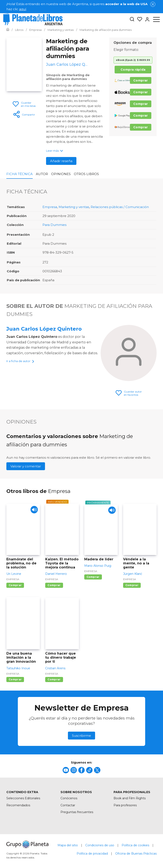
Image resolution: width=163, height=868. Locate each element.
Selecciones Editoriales (23, 798)
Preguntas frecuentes (77, 812)
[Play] (33, 511)
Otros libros (86, 174)
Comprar (141, 80)
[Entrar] (146, 19)
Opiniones (61, 174)
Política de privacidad (92, 854)
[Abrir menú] (156, 19)
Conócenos (69, 798)
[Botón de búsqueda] (132, 19)
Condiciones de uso (100, 845)
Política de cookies (135, 845)
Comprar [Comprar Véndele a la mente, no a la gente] (132, 585)
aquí (23, 9)
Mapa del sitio (68, 845)
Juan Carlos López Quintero (44, 329)
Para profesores (125, 805)
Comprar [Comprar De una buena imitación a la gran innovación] (15, 679)
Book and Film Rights (130, 798)
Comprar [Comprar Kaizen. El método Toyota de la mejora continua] (54, 585)
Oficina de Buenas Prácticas (136, 854)
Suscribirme (81, 736)
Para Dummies (54, 225)
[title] (66, 770)
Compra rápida (133, 70)
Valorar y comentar (26, 466)
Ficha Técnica (20, 174)
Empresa (50, 207)
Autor (42, 174)
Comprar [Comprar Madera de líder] (93, 577)
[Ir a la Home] (8, 30)
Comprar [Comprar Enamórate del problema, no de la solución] (15, 585)
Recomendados (18, 805)
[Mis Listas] (138, 19)
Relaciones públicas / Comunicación (120, 207)
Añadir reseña (61, 161)
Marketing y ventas (74, 207)
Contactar (68, 805)
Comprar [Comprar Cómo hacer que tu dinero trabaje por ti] (54, 679)
